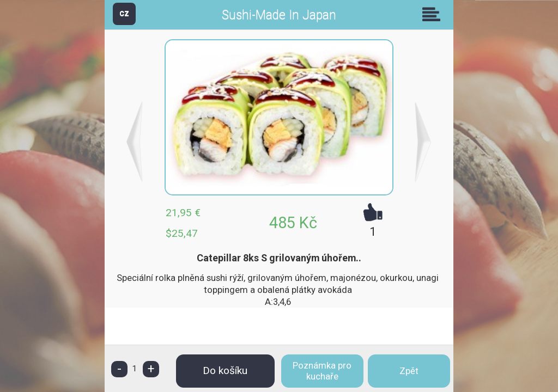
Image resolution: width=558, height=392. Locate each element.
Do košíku (225, 370)
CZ (124, 13)
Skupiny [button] (434, 14)
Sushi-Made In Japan (279, 15)
